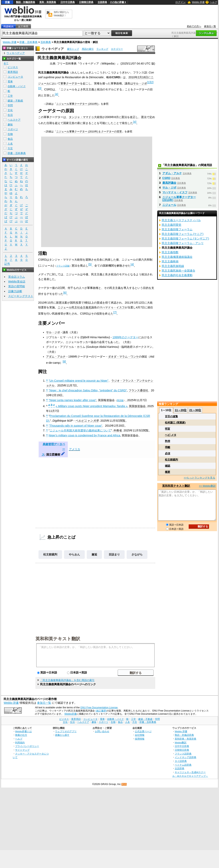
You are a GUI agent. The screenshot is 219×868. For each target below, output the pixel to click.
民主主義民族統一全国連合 (179, 271)
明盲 (168, 429)
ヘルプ (213, 2)
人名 (10, 144)
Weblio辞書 (71, 714)
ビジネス (13, 67)
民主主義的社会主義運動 (177, 275)
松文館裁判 (50, 554)
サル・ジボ (140, 83)
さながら (137, 554)
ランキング (102, 49)
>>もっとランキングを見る (199, 478)
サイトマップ (22, 750)
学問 (10, 105)
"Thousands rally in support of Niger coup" (75, 426)
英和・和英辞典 (48, 2)
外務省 (118, 430)
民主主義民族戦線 (173, 266)
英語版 (120, 400)
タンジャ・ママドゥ (81, 117)
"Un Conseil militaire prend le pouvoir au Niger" (79, 381)
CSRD (166, 178)
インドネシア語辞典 (185, 757)
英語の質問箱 (17, 286)
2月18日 (143, 77)
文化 (10, 110)
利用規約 (20, 742)
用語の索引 (88, 49)
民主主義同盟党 (172, 225)
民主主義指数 (170, 252)
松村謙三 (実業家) (175, 423)
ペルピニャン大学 (87, 421)
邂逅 (94, 554)
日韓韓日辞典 (86, 2)
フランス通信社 (138, 390)
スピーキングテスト (21, 296)
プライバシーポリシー (27, 746)
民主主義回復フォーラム (177, 229)
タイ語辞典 (181, 761)
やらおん (74, 554)
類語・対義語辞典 (26, 2)
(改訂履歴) (101, 711)
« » (91, 406)
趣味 (10, 125)
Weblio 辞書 (198, 2)
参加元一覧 (210, 26)
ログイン (181, 2)
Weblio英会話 (17, 282)
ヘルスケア (14, 120)
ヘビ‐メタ (171, 435)
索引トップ (73, 49)
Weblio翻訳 (181, 742)
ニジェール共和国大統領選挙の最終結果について (80, 430)
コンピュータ (15, 77)
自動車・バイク (17, 86)
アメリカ (75, 449)
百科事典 (46, 42)
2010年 (133, 77)
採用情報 (140, 739)
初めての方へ (194, 26)
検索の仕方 (21, 735)
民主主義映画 (170, 261)
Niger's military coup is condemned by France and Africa (84, 435)
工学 (10, 96)
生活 (10, 115)
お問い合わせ (102, 731)
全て (6, 63)
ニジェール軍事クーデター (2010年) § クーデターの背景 (89, 131)
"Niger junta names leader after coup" (73, 400)
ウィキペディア (53, 49)
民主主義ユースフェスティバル (181, 220)
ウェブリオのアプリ (66, 731)
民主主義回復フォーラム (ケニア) (183, 234)
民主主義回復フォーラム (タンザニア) (185, 239)
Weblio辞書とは (23, 731)
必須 (168, 453)
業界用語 (13, 72)
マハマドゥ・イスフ (112, 307)
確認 (168, 466)
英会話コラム (17, 277)
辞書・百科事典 (28, 42)
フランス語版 (63, 266)
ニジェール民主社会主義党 (74, 307)
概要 (168, 472)
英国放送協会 (137, 406)
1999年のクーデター (125, 337)
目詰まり (114, 554)
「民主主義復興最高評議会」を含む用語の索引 (67, 680)
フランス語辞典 (183, 754)
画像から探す (62, 735)
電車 (10, 82)
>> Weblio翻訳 (207, 486)
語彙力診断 (15, 291)
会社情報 (140, 735)
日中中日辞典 (68, 2)
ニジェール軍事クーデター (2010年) (77, 104)
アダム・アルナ (56, 357)
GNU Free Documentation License (99, 708)
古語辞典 (102, 2)
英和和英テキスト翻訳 (58, 638)
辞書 (7, 2)
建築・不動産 (15, 101)
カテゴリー (117, 49)
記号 (7, 264)
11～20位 (181, 410)
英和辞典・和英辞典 (185, 739)
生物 (10, 134)
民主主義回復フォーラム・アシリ (183, 243)
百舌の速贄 (171, 416)
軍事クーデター (70, 83)
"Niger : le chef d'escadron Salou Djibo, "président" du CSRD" (88, 390)
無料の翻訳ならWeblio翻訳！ (61, 14)
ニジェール (169, 205)
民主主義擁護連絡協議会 (177, 257)
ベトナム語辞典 (183, 765)
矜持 (168, 441)
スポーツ (13, 129)
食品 (10, 139)
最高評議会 (169, 183)
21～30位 (195, 410)
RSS (124, 784)
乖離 (168, 447)
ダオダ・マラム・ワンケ (123, 357)
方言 (10, 148)
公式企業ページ (143, 731)
